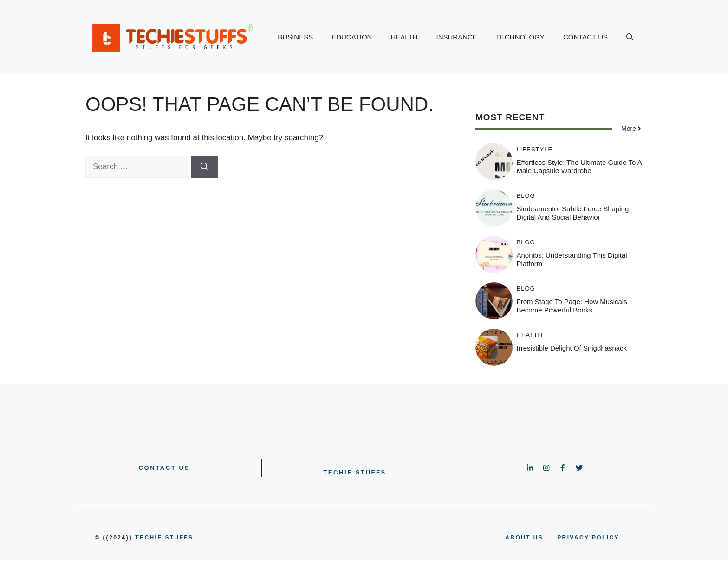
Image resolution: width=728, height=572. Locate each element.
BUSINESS (295, 37)
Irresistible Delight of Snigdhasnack (572, 348)
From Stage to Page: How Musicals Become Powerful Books (572, 306)
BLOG (526, 196)
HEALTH (404, 37)
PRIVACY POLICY (588, 538)
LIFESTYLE (535, 149)
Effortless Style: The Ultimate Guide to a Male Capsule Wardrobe (579, 166)
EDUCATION (352, 37)
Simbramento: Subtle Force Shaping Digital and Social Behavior (573, 213)
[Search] (205, 167)
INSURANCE (457, 37)
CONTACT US (585, 37)
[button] (630, 37)
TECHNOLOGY (520, 37)
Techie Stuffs (355, 472)
